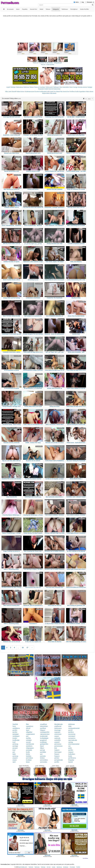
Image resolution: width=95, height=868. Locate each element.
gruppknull (43, 740)
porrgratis (29, 750)
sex (69, 746)
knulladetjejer (44, 738)
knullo (28, 752)
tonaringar (58, 730)
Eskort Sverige (73, 87)
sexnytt (28, 742)
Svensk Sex (66, 92)
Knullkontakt (43, 92)
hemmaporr (58, 752)
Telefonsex (26, 87)
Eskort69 (14, 92)
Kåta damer (53, 93)
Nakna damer (90, 92)
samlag (71, 742)
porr (27, 736)
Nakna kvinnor (21, 92)
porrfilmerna (72, 758)
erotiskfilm (58, 740)
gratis (70, 748)
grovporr (15, 748)
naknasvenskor (45, 734)
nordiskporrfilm (45, 732)
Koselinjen (42, 87)
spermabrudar (73, 740)
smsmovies (58, 734)
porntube (43, 756)
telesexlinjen (44, 726)
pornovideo (44, 762)
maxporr (71, 752)
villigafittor (29, 732)
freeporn (57, 756)
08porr (42, 748)
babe (14, 754)
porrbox (57, 758)
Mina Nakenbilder (64, 87)
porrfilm (15, 730)
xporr (14, 762)
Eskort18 (51, 89)
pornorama (58, 744)
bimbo (28, 754)
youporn (15, 758)
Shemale (89, 2)
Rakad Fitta (59, 92)
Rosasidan (41, 89)
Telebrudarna (19, 87)
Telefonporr (56, 87)
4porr (28, 730)
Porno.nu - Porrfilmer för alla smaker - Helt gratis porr (48, 63)
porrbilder (43, 752)
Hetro (77, 2)
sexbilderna (16, 728)
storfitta (28, 738)
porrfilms (71, 732)
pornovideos (44, 760)
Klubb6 (46, 89)
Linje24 (8, 87)
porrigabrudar (59, 760)
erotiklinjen (43, 742)
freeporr (57, 754)
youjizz (15, 760)
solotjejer (29, 740)
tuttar (70, 726)
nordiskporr (16, 736)
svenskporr (72, 736)
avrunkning (72, 734)
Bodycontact (57, 89)
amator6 (57, 742)
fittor (27, 724)
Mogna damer (46, 93)
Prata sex (37, 87)
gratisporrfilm (44, 744)
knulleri (15, 738)
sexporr (57, 736)
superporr (57, 732)
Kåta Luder (8, 92)
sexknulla (57, 738)
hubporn (57, 750)
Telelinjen (13, 87)
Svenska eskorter (82, 87)
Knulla (77, 92)
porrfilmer (43, 728)
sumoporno (72, 738)
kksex (28, 762)
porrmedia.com (23, 867)
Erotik (48, 92)
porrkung (15, 744)
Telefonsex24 (49, 87)
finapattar (71, 760)
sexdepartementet (74, 728)
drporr (42, 746)
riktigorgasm (30, 748)
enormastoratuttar (74, 744)
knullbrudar (16, 740)
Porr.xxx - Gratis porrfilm (47, 65)
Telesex (32, 87)
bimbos (42, 758)
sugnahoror (30, 726)
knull (14, 742)
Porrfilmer (72, 92)
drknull (28, 728)
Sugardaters (82, 92)
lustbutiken (72, 754)
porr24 (70, 730)
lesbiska (29, 756)
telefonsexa (58, 728)
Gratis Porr (53, 92)
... (18, 648)
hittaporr (43, 730)
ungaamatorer (31, 734)
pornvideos (30, 758)
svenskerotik (30, 744)
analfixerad (58, 726)
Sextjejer (90, 87)
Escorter (37, 92)
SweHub (15, 724)
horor (14, 726)
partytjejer (16, 734)
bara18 (71, 762)
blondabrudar (58, 724)
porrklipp (15, 746)
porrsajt (42, 750)
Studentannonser (30, 92)
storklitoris (29, 746)
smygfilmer (43, 724)
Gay (83, 2)
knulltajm (29, 760)
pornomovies (58, 746)
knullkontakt (44, 736)
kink (56, 748)
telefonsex (72, 724)
